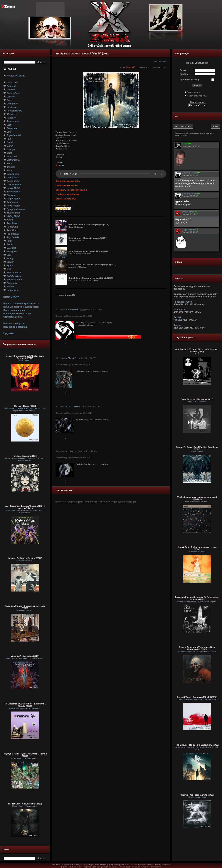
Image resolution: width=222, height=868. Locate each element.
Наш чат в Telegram (14, 324)
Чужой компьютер (190, 80)
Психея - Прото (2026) (25, 406)
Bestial (177, 317)
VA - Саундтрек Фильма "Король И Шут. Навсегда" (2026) (25, 507)
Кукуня (177, 325)
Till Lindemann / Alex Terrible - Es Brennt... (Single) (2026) (25, 705)
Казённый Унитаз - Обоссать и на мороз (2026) (25, 607)
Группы (9, 333)
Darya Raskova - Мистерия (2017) (197, 399)
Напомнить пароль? (197, 96)
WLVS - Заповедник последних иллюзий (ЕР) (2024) (197, 498)
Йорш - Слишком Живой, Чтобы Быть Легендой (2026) (25, 357)
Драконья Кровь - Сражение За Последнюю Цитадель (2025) (197, 598)
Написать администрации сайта (21, 304)
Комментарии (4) (65, 295)
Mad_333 (131, 67)
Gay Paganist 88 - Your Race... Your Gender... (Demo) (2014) (197, 350)
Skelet (71, 358)
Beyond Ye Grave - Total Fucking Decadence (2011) (197, 448)
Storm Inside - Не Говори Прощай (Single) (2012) (92, 265)
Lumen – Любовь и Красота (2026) (25, 558)
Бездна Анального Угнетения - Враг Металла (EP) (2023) (197, 648)
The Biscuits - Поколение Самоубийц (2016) (197, 745)
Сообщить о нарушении (68, 194)
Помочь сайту (11, 297)
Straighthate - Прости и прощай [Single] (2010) (91, 278)
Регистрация (193, 92)
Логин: (183, 70)
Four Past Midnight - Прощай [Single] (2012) (90, 251)
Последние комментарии (17, 314)
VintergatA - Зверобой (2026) (25, 656)
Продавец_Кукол (183, 302)
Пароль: (184, 74)
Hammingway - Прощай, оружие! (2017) (88, 238)
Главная (11, 69)
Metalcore (163, 62)
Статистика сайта (13, 317)
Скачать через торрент (67, 185)
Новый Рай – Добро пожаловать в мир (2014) (197, 548)
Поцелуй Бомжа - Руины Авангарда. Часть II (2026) (25, 755)
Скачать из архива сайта (68, 181)
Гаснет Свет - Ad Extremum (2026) (25, 804)
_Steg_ (71, 451)
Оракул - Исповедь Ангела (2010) (197, 795)
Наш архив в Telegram (15, 327)
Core (155, 62)
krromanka (179, 310)
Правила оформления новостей (21, 307)
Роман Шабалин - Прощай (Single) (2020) (89, 225)
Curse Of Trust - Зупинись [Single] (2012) (197, 697)
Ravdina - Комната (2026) (25, 456)
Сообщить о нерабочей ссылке (71, 190)
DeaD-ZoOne (74, 407)
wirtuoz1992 (74, 310)
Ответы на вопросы (14, 310)
